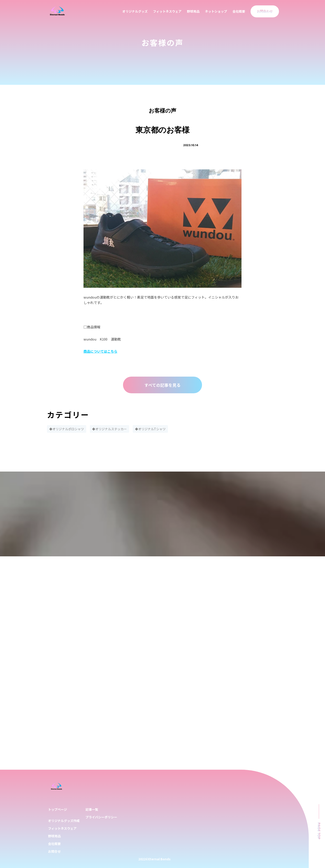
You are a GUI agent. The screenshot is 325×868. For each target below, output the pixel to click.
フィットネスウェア (167, 11)
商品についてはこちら (100, 351)
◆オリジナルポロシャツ (67, 429)
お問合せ (54, 851)
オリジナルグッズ (135, 11)
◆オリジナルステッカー (109, 429)
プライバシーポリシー (101, 817)
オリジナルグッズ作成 (64, 821)
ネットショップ (216, 11)
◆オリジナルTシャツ (150, 429)
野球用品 (193, 11)
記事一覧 (92, 809)
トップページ (58, 809)
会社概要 (239, 11)
